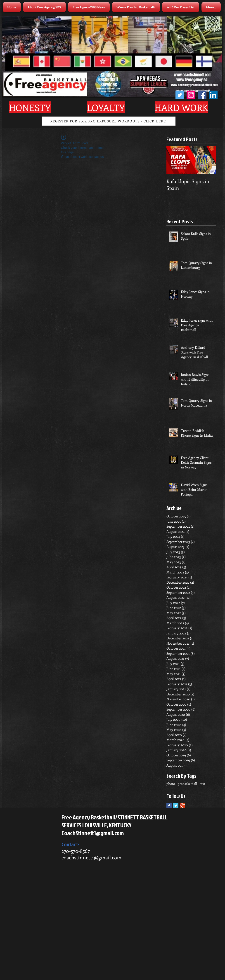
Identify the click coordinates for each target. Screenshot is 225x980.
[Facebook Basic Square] (169, 806)
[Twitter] (180, 95)
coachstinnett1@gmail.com (91, 857)
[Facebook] (202, 95)
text (202, 784)
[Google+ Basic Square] (183, 806)
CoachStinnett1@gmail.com (93, 833)
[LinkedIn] (213, 95)
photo (171, 784)
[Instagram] (191, 95)
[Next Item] (209, 160)
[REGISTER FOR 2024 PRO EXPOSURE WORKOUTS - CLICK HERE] (109, 121)
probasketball (187, 784)
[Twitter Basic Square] (176, 806)
